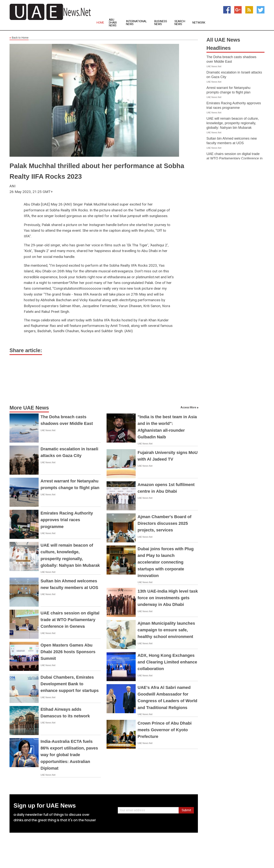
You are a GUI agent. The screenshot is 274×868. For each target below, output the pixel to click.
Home (100, 23)
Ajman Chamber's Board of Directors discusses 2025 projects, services (164, 523)
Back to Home (19, 38)
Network (199, 23)
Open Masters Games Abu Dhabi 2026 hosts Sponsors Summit (68, 652)
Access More (188, 407)
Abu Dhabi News (113, 23)
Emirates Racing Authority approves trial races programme (67, 520)
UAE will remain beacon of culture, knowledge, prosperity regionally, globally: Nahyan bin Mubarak (233, 123)
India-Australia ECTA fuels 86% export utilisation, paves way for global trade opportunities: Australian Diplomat (69, 755)
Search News (180, 23)
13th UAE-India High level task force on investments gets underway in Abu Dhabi (168, 598)
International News (136, 23)
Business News (161, 23)
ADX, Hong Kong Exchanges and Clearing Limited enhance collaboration (167, 662)
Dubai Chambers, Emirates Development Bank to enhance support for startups (70, 684)
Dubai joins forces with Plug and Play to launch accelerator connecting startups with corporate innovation (166, 562)
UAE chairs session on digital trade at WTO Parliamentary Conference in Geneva (70, 620)
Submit (186, 810)
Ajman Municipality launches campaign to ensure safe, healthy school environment (166, 630)
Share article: (26, 350)
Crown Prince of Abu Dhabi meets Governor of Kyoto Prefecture (165, 730)
